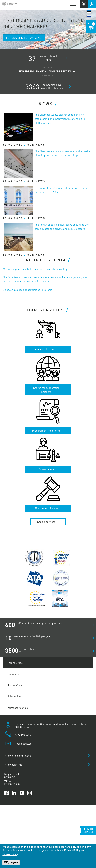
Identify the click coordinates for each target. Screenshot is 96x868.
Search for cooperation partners (46, 390)
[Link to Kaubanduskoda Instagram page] (29, 793)
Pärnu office (15, 685)
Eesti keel (89, 11)
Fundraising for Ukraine (24, 38)
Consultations (46, 469)
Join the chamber (89, 830)
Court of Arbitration (46, 508)
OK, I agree (11, 862)
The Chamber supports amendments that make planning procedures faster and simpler (62, 153)
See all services (46, 522)
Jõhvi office (14, 696)
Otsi (92, 4)
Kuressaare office (18, 708)
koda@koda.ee (23, 743)
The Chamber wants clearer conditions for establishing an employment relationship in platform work (60, 119)
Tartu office (14, 674)
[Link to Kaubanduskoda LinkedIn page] (14, 793)
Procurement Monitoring (46, 430)
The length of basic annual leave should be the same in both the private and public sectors (62, 227)
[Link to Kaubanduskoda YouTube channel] (22, 793)
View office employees (18, 755)
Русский (89, 16)
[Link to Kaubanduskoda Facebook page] (6, 793)
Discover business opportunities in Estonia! (28, 290)
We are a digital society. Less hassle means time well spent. (37, 269)
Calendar (84, 4)
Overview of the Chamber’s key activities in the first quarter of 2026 (61, 190)
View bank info (14, 764)
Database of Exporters (46, 349)
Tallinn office (15, 663)
